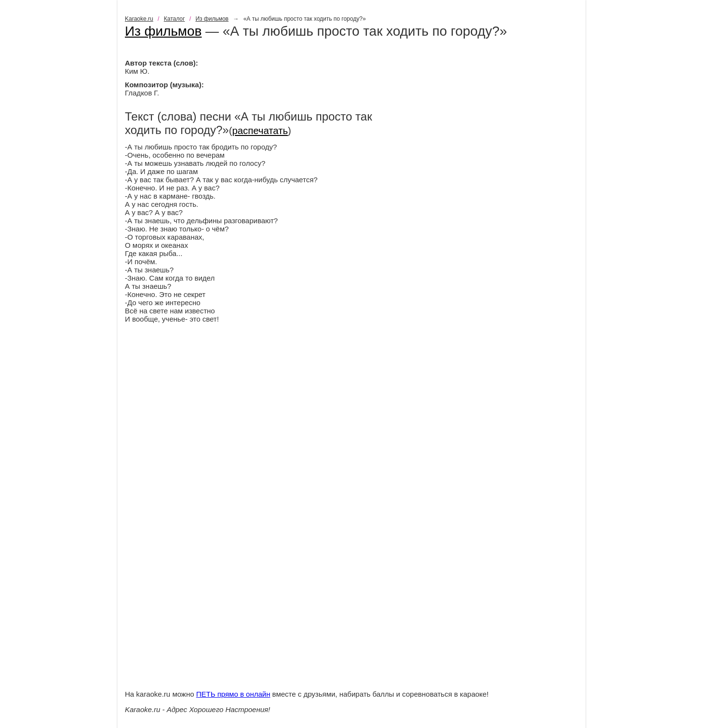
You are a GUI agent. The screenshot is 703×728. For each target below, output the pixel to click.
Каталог (175, 19)
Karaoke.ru (139, 19)
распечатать (260, 131)
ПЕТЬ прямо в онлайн (233, 694)
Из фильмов (212, 19)
